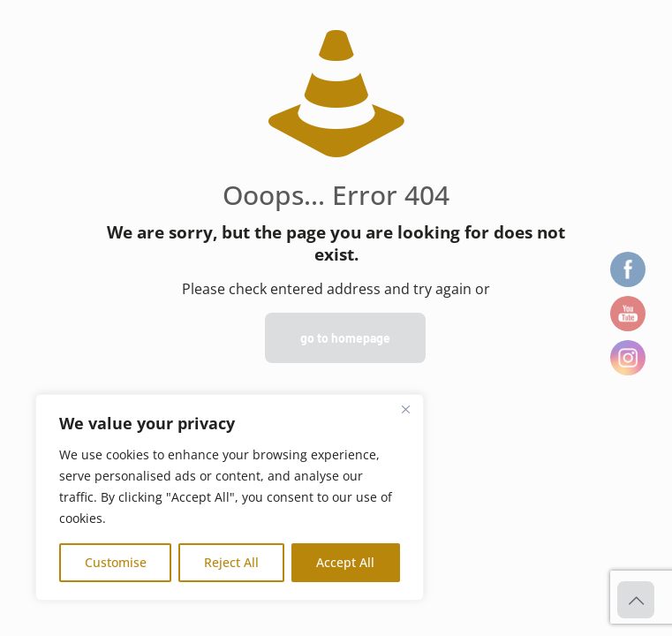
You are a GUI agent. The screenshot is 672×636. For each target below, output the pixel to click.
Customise (116, 562)
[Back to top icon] (636, 600)
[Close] (405, 409)
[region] (230, 497)
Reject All (231, 562)
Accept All (345, 562)
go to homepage (345, 338)
